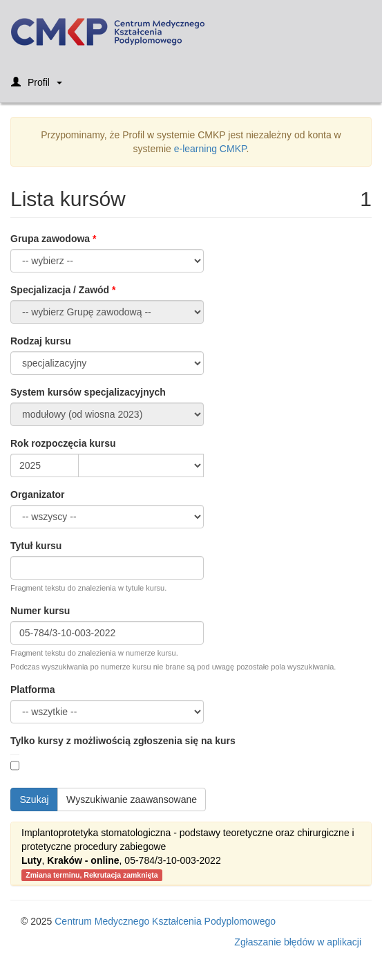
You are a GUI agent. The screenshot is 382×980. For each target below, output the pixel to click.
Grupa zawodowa (50, 239)
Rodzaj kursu (41, 341)
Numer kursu (40, 611)
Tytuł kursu (36, 546)
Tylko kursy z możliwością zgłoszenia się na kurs (123, 741)
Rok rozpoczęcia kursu (63, 443)
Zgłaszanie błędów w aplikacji (298, 942)
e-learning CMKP (210, 149)
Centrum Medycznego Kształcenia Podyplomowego (165, 921)
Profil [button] (37, 86)
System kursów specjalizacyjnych (88, 392)
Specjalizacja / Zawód (60, 290)
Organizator (38, 494)
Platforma (33, 690)
